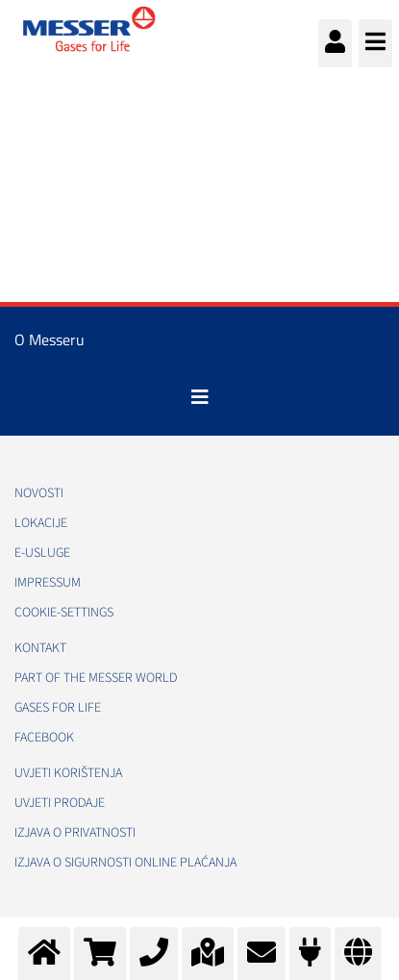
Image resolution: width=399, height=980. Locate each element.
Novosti (39, 493)
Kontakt (40, 648)
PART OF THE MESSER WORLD (96, 678)
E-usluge (42, 553)
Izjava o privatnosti (75, 833)
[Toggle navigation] (200, 397)
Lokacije (41, 523)
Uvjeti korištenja (68, 773)
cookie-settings (64, 613)
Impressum (48, 583)
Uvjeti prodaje (60, 803)
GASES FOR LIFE (58, 708)
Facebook (44, 738)
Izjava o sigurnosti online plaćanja (125, 863)
